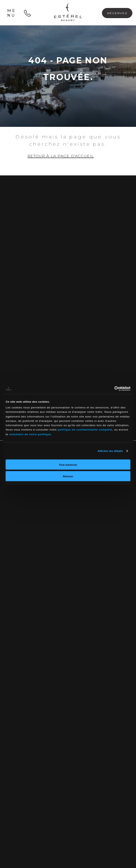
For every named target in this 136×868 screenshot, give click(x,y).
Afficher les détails (110, 451)
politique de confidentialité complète (85, 430)
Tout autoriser (68, 464)
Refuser (68, 476)
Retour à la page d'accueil (61, 156)
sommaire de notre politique (30, 434)
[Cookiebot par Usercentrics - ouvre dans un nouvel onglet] (99, 389)
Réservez (117, 13)
